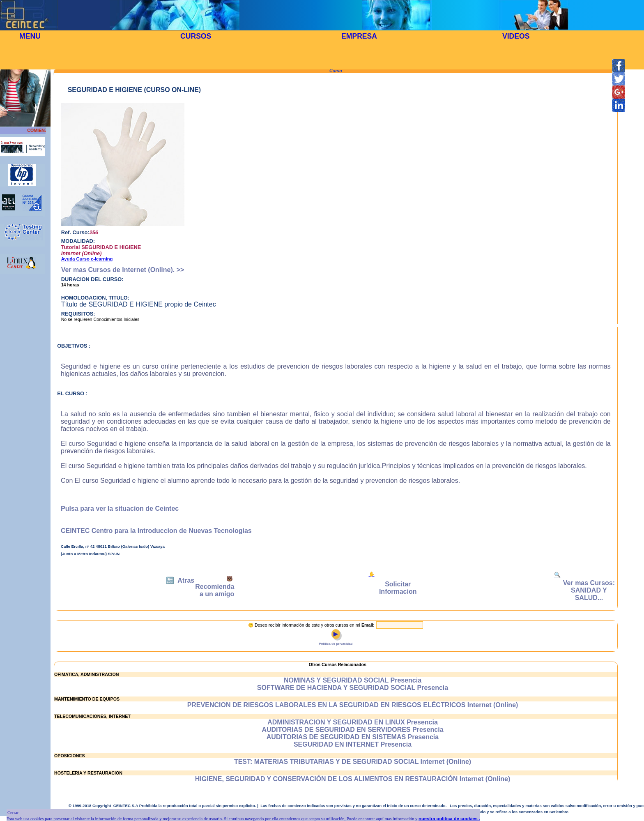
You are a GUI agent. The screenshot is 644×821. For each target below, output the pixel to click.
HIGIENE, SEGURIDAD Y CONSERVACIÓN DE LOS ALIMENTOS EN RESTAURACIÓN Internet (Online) (353, 779)
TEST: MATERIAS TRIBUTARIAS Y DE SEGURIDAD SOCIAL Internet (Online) (353, 762)
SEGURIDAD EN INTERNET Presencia (353, 744)
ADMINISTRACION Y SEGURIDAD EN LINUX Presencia (353, 722)
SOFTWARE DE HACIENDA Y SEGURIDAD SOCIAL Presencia (353, 688)
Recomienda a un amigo (215, 590)
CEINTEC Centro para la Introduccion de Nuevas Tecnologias (156, 531)
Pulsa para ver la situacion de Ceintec (120, 509)
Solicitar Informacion (398, 588)
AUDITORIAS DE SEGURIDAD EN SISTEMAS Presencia (353, 737)
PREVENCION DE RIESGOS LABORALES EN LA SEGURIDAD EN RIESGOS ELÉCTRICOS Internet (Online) (353, 705)
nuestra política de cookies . (449, 819)
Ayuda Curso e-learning (87, 259)
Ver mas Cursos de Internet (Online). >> (123, 270)
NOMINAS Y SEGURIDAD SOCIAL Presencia (353, 680)
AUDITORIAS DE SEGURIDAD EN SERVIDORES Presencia (352, 730)
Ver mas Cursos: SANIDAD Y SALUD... (589, 590)
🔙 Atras (180, 580)
